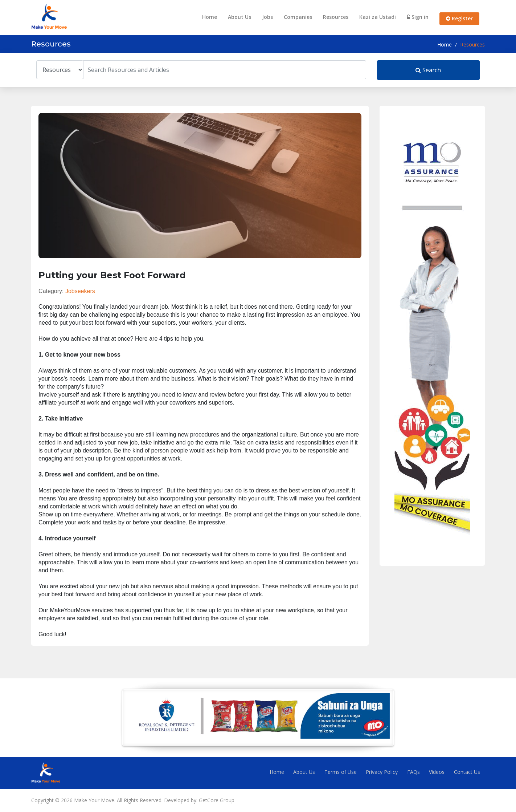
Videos (437, 772)
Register (459, 18)
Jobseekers (80, 291)
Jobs (267, 17)
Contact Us (467, 772)
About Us (239, 17)
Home (210, 17)
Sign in (418, 17)
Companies (298, 17)
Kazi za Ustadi (378, 17)
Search (428, 70)
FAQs (413, 772)
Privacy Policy (382, 772)
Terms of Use (341, 772)
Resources (336, 17)
